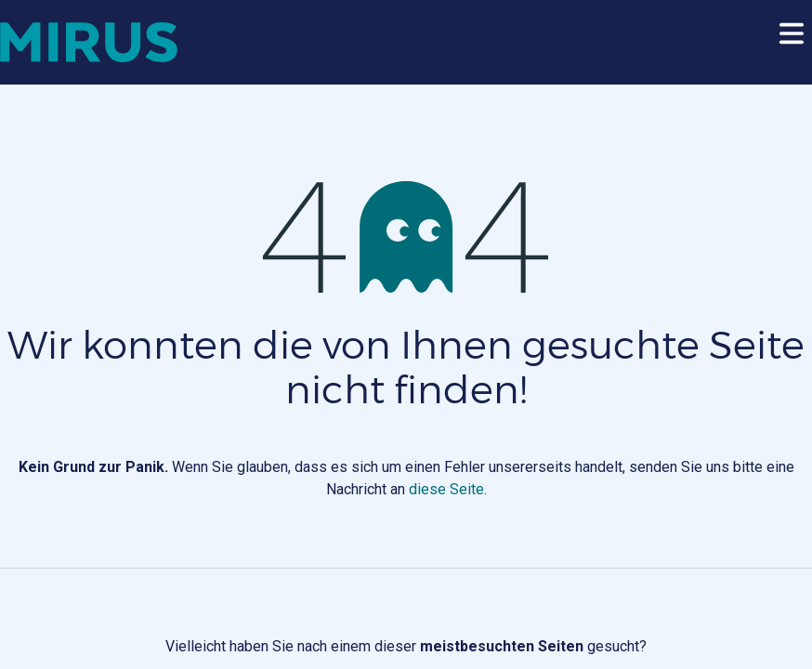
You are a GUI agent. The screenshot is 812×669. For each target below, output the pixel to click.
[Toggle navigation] (792, 43)
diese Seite (446, 489)
